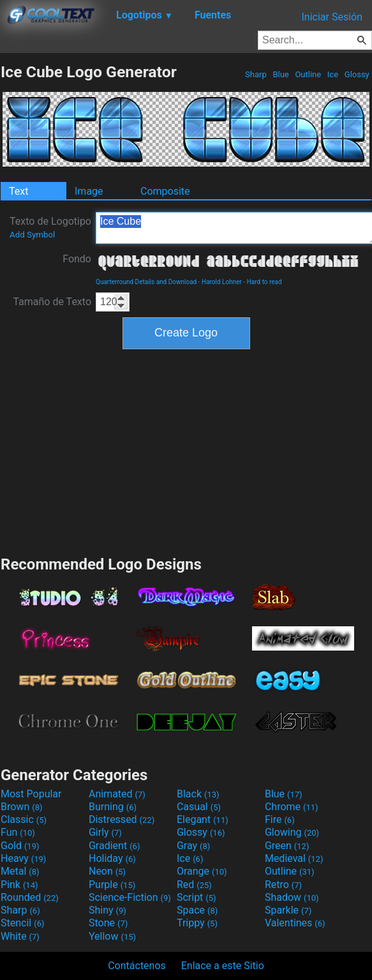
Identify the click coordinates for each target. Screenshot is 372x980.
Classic (24, 819)
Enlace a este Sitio (223, 966)
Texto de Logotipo (50, 227)
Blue (281, 74)
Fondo (77, 259)
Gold (20, 846)
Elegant (203, 819)
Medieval (294, 858)
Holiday (112, 858)
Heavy (23, 858)
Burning (113, 807)
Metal (20, 871)
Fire (280, 819)
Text (19, 191)
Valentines (295, 923)
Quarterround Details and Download (146, 282)
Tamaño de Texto (52, 302)
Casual (199, 807)
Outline (308, 74)
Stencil (22, 923)
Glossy (357, 74)
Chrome (292, 807)
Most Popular (31, 794)
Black (198, 794)
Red (194, 885)
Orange (202, 871)
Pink (19, 885)
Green (287, 846)
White (20, 936)
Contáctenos (137, 966)
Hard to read (264, 282)
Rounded (30, 897)
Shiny (108, 910)
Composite (165, 191)
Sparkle (288, 910)
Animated (117, 794)
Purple (112, 885)
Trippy (197, 923)
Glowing (292, 832)
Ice (333, 74)
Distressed (122, 819)
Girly (105, 832)
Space (197, 910)
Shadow (292, 897)
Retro (283, 885)
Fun (18, 832)
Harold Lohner (222, 282)
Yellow (112, 936)
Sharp (256, 74)
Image (89, 191)
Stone (108, 923)
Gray (193, 846)
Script (197, 897)
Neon (107, 871)
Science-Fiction (130, 897)
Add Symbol (32, 235)
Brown (21, 807)
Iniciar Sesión (332, 17)
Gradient (114, 846)
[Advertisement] (186, 451)
